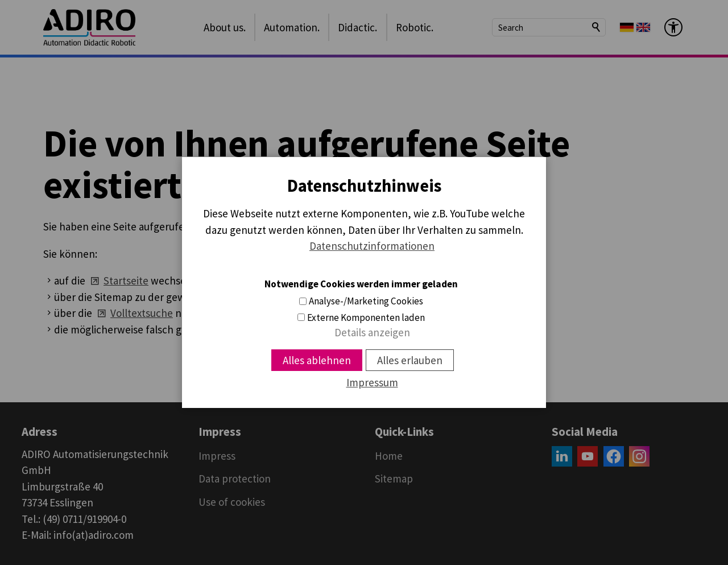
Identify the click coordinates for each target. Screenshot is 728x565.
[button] (562, 456)
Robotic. (415, 27)
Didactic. (357, 27)
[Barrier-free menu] (673, 27)
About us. (225, 27)
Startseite (126, 281)
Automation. (292, 27)
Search (597, 27)
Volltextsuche (142, 313)
